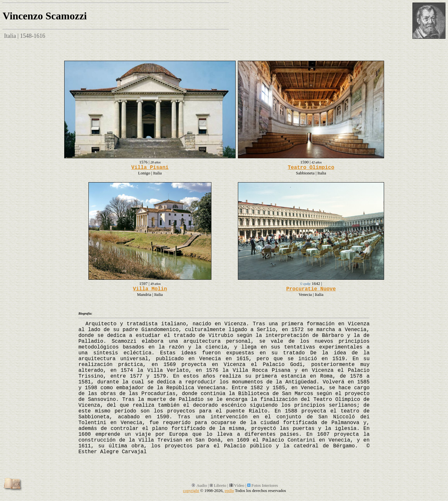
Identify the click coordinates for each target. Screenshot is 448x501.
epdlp (229, 491)
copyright (191, 491)
